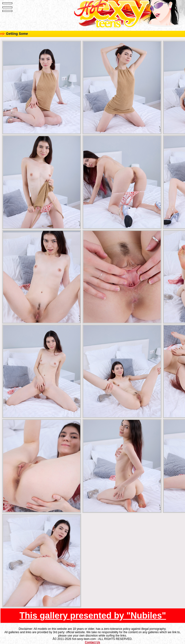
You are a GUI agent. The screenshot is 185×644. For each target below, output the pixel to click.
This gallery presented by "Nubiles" (93, 616)
